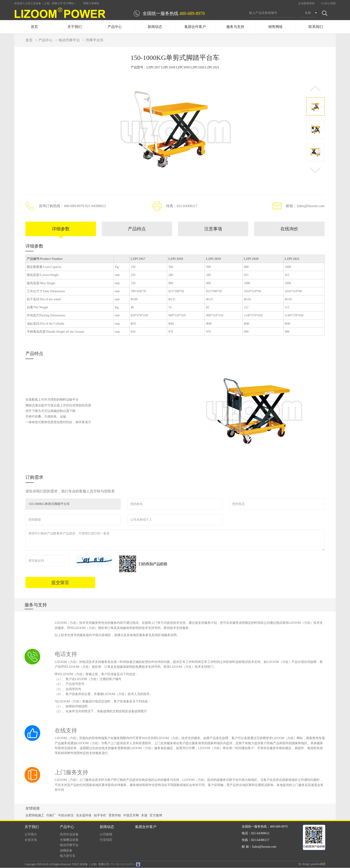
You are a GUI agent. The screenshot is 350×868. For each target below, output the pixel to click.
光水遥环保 (84, 816)
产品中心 (115, 27)
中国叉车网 (131, 816)
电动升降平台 (69, 40)
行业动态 (106, 840)
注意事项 (213, 229)
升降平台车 (95, 40)
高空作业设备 (69, 835)
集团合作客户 (195, 27)
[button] (315, 88)
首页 (34, 27)
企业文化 (31, 840)
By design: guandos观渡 (312, 864)
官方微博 (156, 816)
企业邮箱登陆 (306, 3)
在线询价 (289, 229)
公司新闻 (106, 835)
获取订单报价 (91, 3)
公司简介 (31, 835)
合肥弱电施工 (35, 816)
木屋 (144, 816)
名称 (308, 13)
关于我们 (75, 27)
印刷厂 (51, 816)
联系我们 (316, 27)
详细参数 (61, 229)
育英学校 (115, 816)
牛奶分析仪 (66, 816)
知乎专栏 (100, 816)
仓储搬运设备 (69, 840)
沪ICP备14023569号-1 (123, 864)
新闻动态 (155, 27)
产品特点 (137, 229)
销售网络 (275, 27)
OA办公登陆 (328, 3)
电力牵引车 (68, 856)
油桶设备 (66, 851)
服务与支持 (235, 27)
